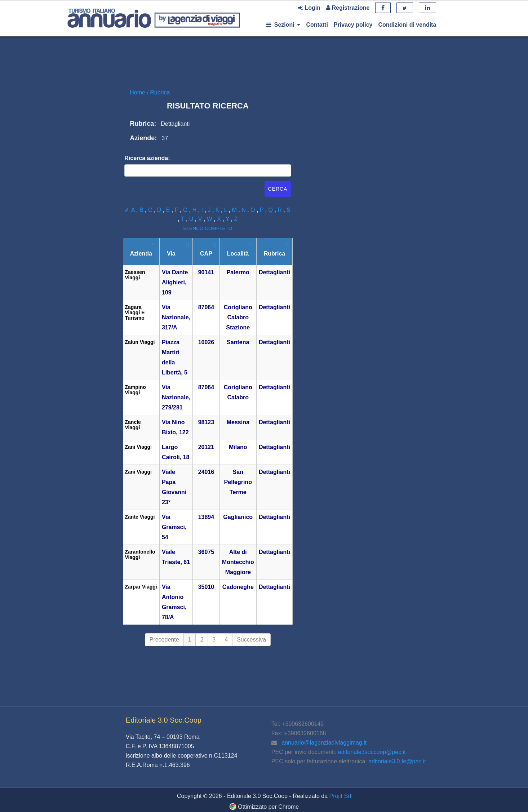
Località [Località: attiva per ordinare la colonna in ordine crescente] (238, 254)
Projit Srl (340, 796)
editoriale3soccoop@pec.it (372, 752)
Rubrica (160, 92)
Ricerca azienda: (147, 158)
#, (128, 210)
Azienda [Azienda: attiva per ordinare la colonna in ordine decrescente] (141, 254)
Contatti (317, 25)
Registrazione (348, 8)
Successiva (251, 640)
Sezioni (283, 25)
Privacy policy (353, 25)
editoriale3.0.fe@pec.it (397, 761)
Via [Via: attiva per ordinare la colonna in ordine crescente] (171, 254)
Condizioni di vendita (407, 25)
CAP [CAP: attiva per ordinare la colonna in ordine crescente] (206, 254)
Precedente (164, 640)
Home (138, 92)
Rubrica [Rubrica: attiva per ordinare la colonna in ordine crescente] (275, 254)
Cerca (278, 189)
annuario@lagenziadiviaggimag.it (324, 743)
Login (309, 8)
